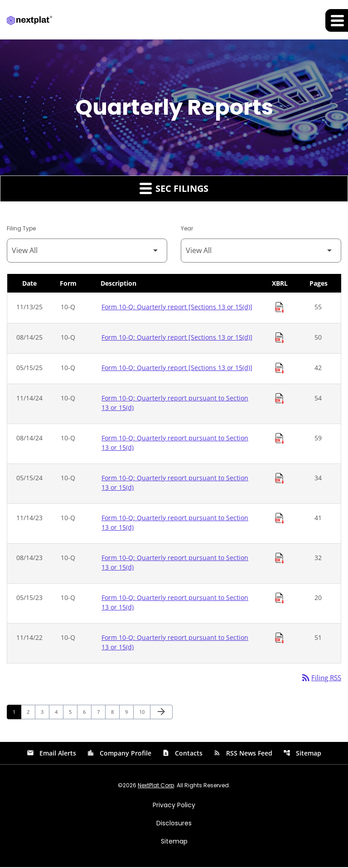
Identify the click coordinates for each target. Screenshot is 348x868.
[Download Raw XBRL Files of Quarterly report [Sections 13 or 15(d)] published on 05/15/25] (280, 369)
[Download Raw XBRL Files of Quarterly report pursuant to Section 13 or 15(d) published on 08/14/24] (280, 439)
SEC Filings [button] (174, 189)
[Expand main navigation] (337, 20)
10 (144, 712)
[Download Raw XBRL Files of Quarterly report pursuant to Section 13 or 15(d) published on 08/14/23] (280, 559)
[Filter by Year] (261, 251)
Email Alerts (51, 754)
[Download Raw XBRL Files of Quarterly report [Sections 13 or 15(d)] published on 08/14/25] (280, 338)
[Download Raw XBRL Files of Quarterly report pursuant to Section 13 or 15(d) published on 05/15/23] (280, 599)
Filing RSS (320, 678)
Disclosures (174, 824)
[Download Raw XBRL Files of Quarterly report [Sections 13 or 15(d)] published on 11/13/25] (280, 308)
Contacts (182, 754)
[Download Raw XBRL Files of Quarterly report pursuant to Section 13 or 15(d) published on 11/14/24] (280, 399)
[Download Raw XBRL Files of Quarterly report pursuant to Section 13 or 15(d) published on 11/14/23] (280, 519)
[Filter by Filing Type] (87, 251)
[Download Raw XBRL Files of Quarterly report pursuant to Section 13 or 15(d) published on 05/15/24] (280, 479)
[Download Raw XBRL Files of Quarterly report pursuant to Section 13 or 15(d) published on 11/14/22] (280, 639)
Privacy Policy (174, 806)
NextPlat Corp (156, 786)
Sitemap (302, 754)
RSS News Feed (243, 754)
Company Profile (119, 754)
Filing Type (21, 229)
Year (187, 229)
